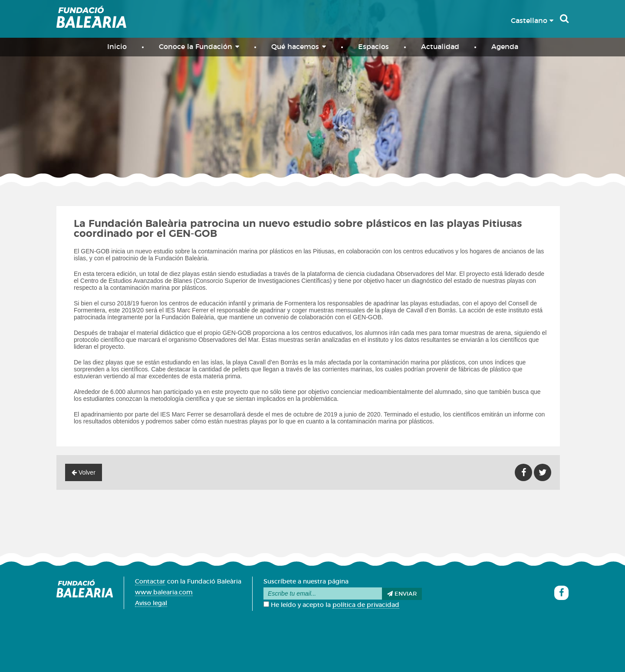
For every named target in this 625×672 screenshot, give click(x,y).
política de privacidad (366, 605)
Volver (84, 472)
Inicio (117, 47)
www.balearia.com (164, 593)
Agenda (505, 47)
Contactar (150, 582)
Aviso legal (151, 603)
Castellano (532, 21)
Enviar (402, 594)
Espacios (373, 47)
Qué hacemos (299, 47)
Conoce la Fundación (199, 47)
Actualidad (440, 47)
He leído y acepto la (331, 605)
